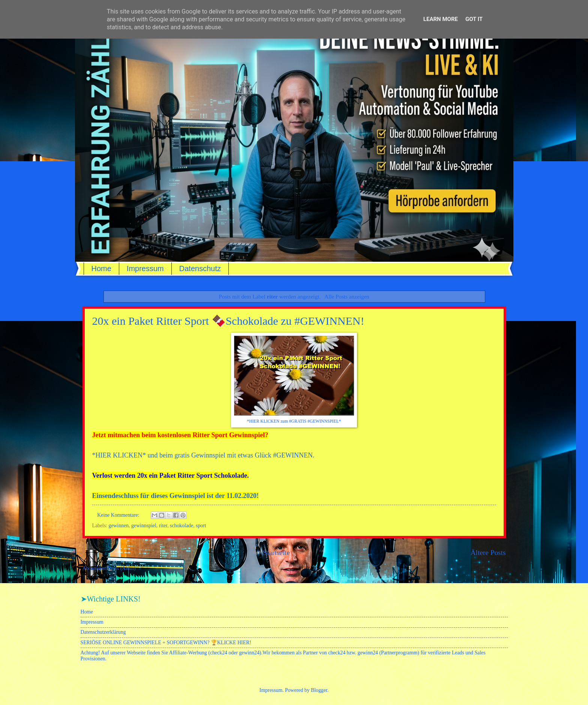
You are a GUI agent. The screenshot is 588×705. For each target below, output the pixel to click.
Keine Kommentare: (119, 515)
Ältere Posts (488, 553)
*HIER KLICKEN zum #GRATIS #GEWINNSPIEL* (294, 421)
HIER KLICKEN (119, 455)
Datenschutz (200, 268)
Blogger (319, 690)
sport (201, 526)
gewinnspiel (144, 526)
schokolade (181, 526)
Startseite (276, 553)
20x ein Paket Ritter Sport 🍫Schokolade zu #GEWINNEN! (228, 321)
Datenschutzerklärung (103, 632)
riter (163, 526)
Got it (474, 19)
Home (101, 268)
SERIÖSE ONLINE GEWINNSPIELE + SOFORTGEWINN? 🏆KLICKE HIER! (166, 643)
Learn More (441, 19)
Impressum (145, 268)
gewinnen (119, 526)
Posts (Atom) (122, 568)
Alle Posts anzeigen (347, 296)
